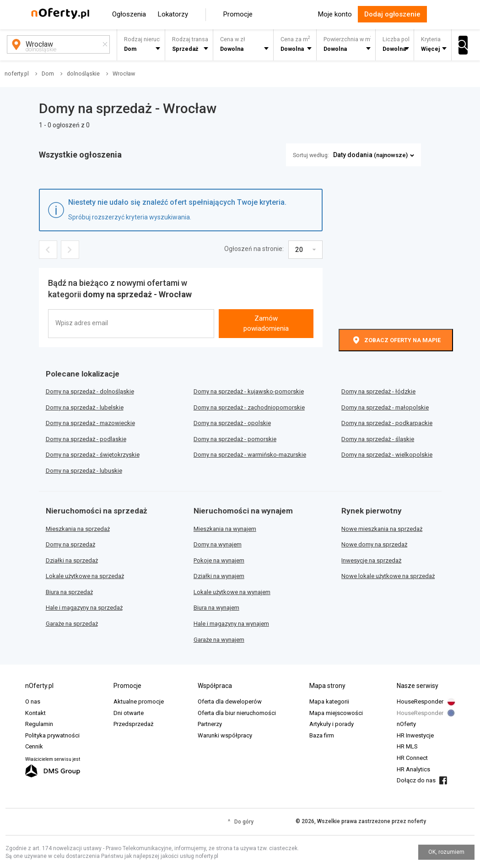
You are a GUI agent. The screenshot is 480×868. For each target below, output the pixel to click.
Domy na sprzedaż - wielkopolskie (387, 455)
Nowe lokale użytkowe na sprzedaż (388, 576)
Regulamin (39, 724)
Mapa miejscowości (336, 713)
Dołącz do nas (416, 780)
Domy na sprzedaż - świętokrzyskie (93, 455)
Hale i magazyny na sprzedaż (84, 608)
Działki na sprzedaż (72, 560)
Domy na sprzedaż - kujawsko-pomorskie (249, 391)
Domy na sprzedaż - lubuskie (84, 471)
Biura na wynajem (216, 608)
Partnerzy (210, 724)
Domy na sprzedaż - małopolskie (385, 407)
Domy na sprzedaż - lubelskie (85, 407)
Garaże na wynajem (219, 640)
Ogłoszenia (129, 14)
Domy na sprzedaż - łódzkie (378, 391)
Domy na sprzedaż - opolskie (232, 423)
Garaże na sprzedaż (72, 624)
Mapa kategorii (329, 701)
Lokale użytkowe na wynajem (232, 592)
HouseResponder (420, 701)
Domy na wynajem (218, 544)
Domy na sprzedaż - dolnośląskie (90, 391)
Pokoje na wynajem (219, 560)
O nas (33, 701)
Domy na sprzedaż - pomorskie (235, 439)
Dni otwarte (129, 713)
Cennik (34, 746)
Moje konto (335, 14)
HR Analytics (413, 769)
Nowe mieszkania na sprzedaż (382, 529)
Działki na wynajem (219, 576)
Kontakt (35, 713)
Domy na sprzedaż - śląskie (378, 439)
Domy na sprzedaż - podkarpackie (387, 423)
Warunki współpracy (225, 735)
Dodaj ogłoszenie (392, 14)
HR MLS (407, 746)
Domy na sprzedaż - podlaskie (86, 439)
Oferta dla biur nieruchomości (237, 713)
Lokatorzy (173, 14)
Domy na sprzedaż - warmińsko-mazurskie (250, 455)
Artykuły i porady (332, 724)
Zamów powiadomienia (266, 323)
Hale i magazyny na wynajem (231, 624)
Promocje (238, 14)
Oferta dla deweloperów (230, 701)
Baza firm (322, 735)
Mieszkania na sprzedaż (78, 529)
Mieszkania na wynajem (225, 529)
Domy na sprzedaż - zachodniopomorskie (249, 407)
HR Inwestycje (415, 735)
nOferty (406, 724)
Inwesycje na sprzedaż (371, 560)
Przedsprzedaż (133, 724)
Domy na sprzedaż (70, 544)
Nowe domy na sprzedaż (374, 544)
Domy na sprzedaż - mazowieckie (90, 423)
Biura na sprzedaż (69, 592)
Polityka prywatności (52, 735)
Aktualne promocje (139, 701)
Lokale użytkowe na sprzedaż (85, 576)
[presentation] (265, 292)
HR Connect (412, 758)
